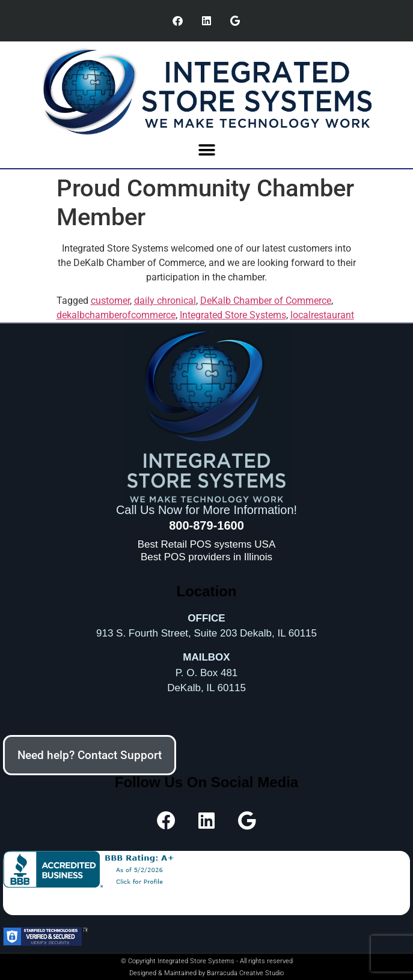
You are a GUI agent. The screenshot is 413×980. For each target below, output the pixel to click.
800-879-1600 (206, 525)
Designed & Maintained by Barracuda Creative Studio (206, 973)
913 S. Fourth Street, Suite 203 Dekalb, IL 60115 (206, 633)
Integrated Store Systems (233, 315)
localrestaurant (322, 315)
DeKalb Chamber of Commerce (266, 301)
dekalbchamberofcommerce (116, 315)
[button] (206, 150)
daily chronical (165, 301)
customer (110, 301)
